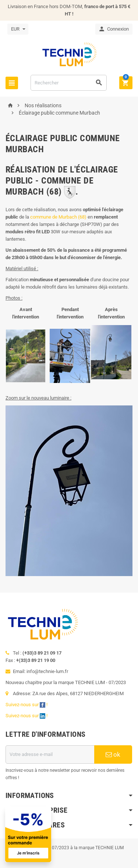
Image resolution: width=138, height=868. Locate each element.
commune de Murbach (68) (58, 217)
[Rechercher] (69, 83)
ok (113, 754)
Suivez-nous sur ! (27, 705)
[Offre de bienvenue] (63, 834)
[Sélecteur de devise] (18, 29)
